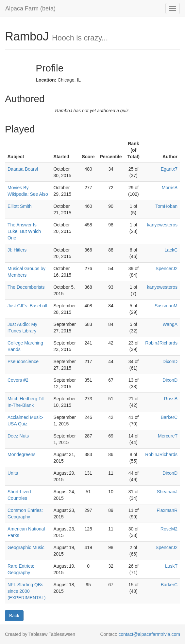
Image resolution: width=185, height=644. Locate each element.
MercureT (168, 436)
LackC (171, 250)
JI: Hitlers (17, 250)
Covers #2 (18, 380)
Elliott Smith (20, 206)
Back (14, 616)
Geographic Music (26, 547)
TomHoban (166, 206)
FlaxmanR (167, 510)
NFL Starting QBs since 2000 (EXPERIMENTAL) (26, 591)
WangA (170, 324)
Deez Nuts (18, 436)
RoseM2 (169, 529)
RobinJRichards (161, 343)
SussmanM (166, 306)
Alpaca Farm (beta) (30, 8)
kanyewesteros (162, 225)
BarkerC (169, 417)
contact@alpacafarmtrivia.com (149, 634)
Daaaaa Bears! (23, 169)
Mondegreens (22, 454)
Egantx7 (169, 169)
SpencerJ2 (167, 268)
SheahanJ (167, 492)
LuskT (171, 566)
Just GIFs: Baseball (27, 306)
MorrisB (170, 188)
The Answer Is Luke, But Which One (24, 231)
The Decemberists (26, 287)
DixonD (170, 361)
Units (13, 473)
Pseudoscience (23, 361)
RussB (171, 399)
